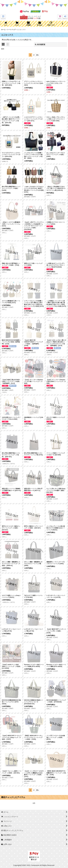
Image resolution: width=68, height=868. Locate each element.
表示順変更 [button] (40, 44)
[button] (3, 17)
